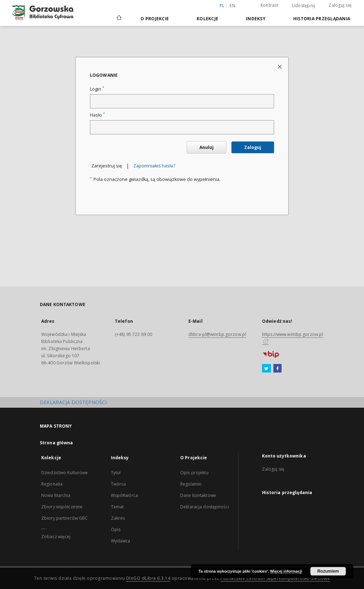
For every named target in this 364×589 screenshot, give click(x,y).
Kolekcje (207, 19)
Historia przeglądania (322, 19)
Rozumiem (328, 571)
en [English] (232, 6)
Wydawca (121, 541)
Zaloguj (253, 147)
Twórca (119, 484)
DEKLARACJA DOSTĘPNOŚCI (73, 402)
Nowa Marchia (56, 495)
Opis (116, 529)
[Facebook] (277, 369)
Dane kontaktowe (198, 495)
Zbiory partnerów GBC (65, 518)
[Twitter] (266, 369)
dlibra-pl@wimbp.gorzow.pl (217, 334)
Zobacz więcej (56, 537)
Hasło (97, 115)
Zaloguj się (340, 5)
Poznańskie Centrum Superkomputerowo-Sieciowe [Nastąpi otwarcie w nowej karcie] (275, 578)
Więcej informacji (286, 571)
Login (97, 89)
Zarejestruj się (107, 166)
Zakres (118, 518)
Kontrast (269, 5)
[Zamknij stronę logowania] (280, 66)
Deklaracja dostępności (205, 507)
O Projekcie (155, 19)
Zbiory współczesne (62, 507)
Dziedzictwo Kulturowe (65, 473)
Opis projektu (194, 473)
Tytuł (116, 473)
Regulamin (191, 484)
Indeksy (256, 19)
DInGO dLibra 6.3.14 (148, 578)
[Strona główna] (119, 18)
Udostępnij (304, 6)
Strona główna (57, 443)
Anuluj (207, 147)
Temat (117, 507)
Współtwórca (124, 495)
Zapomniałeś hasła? (154, 166)
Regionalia (52, 484)
